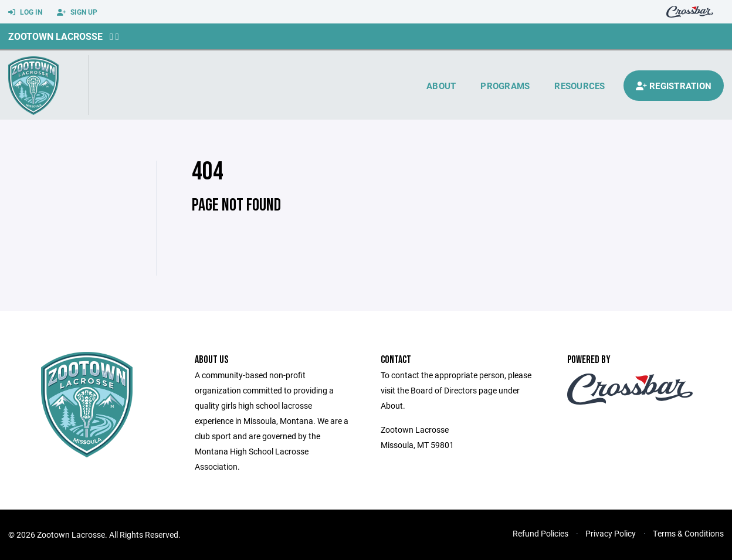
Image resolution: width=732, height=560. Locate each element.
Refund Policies (540, 533)
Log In (25, 12)
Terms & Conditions (688, 533)
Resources (579, 86)
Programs (505, 86)
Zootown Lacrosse (55, 36)
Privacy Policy (611, 533)
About (441, 86)
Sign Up (77, 12)
